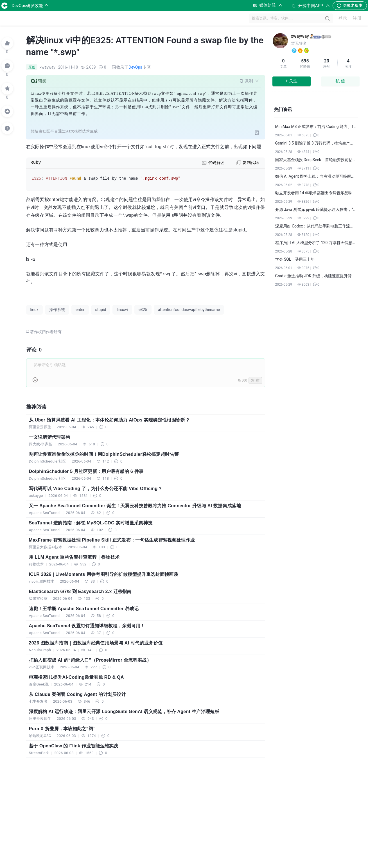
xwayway (300, 36)
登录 (343, 18)
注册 (357, 18)
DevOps (136, 67)
